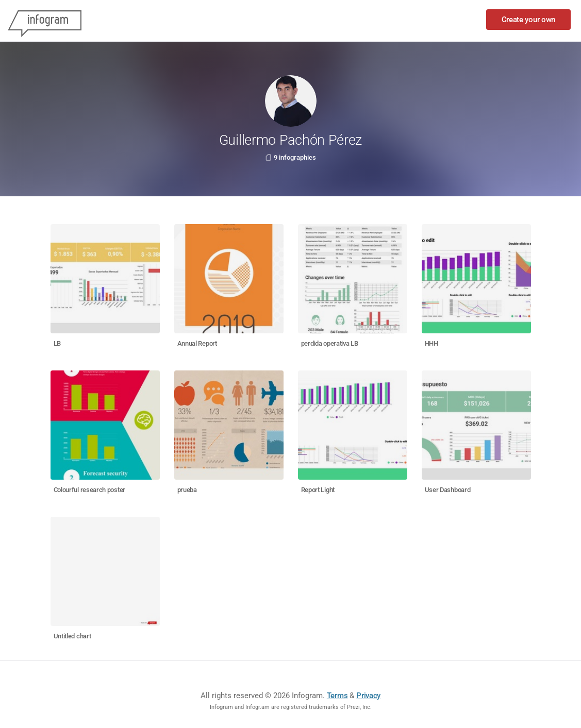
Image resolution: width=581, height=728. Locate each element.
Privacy (368, 696)
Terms (337, 696)
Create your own (529, 20)
